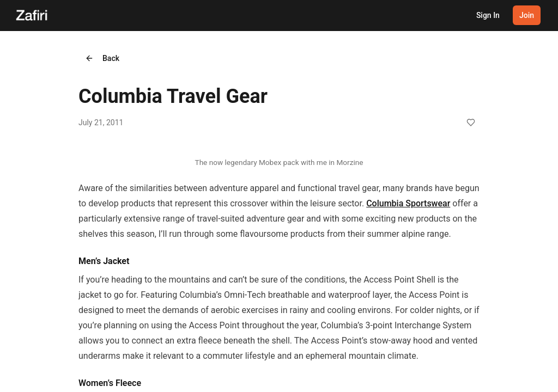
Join (527, 15)
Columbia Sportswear (408, 203)
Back (102, 58)
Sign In (488, 15)
